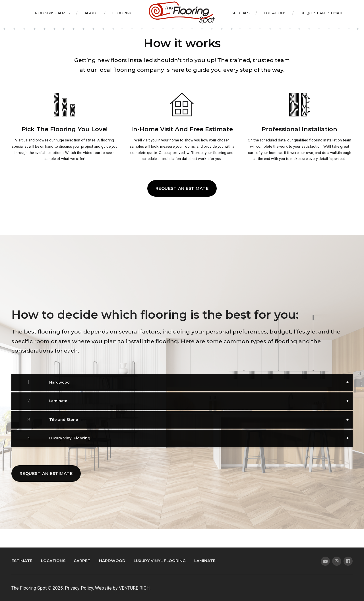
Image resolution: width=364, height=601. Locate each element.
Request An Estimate (322, 13)
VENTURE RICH (134, 588)
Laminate (205, 561)
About (91, 13)
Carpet (82, 561)
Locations (275, 13)
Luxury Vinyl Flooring (160, 561)
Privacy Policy (79, 588)
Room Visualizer (53, 13)
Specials (241, 13)
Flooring (122, 13)
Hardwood (112, 561)
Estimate (22, 561)
